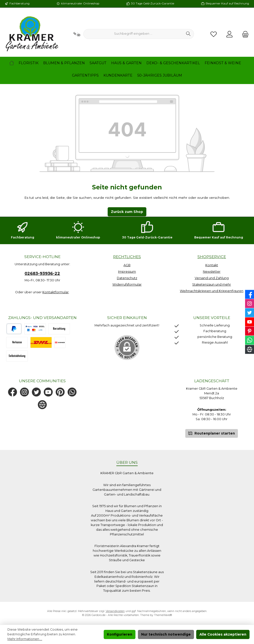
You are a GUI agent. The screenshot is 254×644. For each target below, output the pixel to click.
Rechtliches (127, 257)
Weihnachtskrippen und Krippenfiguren (212, 291)
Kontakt (212, 265)
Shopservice (212, 257)
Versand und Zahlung (212, 278)
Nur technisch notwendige (166, 634)
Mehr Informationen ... (25, 639)
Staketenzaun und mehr (212, 284)
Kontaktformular (56, 292)
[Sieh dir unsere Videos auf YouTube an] (48, 392)
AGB (127, 265)
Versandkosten (115, 611)
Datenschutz (127, 278)
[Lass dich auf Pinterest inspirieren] (60, 392)
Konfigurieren (120, 634)
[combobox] (133, 34)
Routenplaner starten (212, 433)
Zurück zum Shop (127, 212)
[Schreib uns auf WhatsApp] (72, 392)
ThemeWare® (163, 615)
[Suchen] (188, 34)
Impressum (127, 272)
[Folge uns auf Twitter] (36, 392)
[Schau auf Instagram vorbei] (24, 392)
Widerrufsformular (127, 284)
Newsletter (212, 272)
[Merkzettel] (214, 34)
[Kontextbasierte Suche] (77, 34)
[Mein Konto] (229, 34)
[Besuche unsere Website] (42, 405)
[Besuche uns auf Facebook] (13, 392)
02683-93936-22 (42, 273)
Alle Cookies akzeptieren (223, 634)
